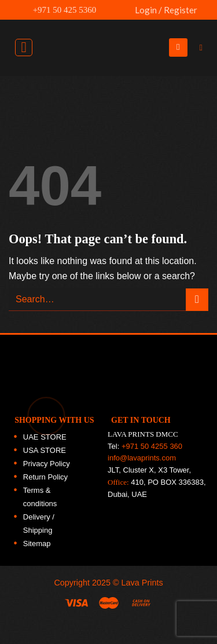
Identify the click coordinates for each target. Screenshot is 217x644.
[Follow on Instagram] (202, 114)
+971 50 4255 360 (152, 446)
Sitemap (37, 544)
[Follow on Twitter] (202, 139)
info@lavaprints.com (142, 458)
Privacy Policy (47, 464)
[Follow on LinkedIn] (202, 164)
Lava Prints (142, 583)
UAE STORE (45, 437)
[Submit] (197, 300)
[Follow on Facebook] (202, 89)
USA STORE (45, 450)
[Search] (204, 48)
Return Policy (45, 477)
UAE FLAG (119, 15)
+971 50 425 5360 (58, 10)
